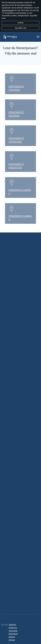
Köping (12, 637)
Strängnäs (13, 631)
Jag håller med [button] (20, 28)
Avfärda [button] (20, 23)
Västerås (12, 625)
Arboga (12, 640)
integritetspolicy (8, 10)
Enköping (13, 628)
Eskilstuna (13, 634)
